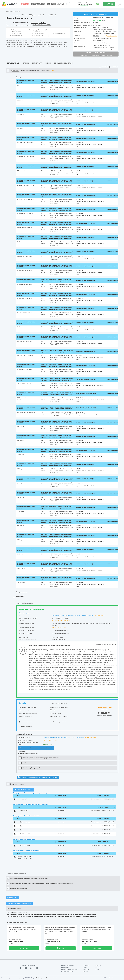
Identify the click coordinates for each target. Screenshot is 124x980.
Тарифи (97, 970)
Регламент (98, 966)
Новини (85, 968)
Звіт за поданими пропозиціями (19, 904)
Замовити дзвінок (83, 6)
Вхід (98, 4)
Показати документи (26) (28, 754)
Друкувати (12, 898)
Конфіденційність (41, 978)
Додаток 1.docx (25, 810)
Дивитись (24, 948)
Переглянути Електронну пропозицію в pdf (36, 748)
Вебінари (97, 968)
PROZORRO (25, 4)
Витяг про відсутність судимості (96, 53)
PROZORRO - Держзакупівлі (68, 966)
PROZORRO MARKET (38, 4)
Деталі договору (26, 726)
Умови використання (51, 978)
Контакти (86, 970)
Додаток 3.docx (25, 826)
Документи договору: (27, 722)
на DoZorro (43, 23)
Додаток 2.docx (25, 822)
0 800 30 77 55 (83, 3)
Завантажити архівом (24, 790)
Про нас (85, 972)
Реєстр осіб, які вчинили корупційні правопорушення (96, 55)
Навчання (86, 966)
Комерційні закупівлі (56, 4)
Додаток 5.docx (25, 834)
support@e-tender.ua (85, 4)
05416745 (96, 36)
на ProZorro (35, 23)
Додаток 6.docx (25, 845)
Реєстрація (109, 4)
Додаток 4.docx (25, 830)
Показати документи (61, 630)
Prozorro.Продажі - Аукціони (69, 970)
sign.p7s (25, 799)
